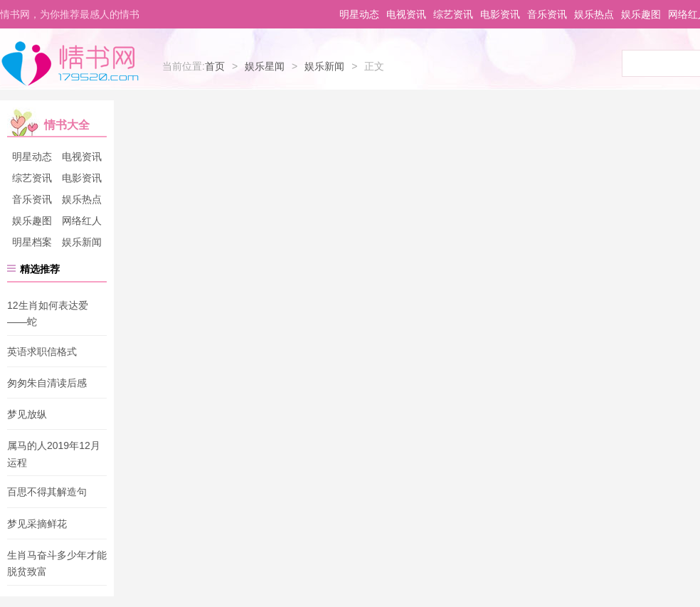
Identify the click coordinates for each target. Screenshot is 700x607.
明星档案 (32, 242)
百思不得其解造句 (47, 492)
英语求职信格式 (42, 352)
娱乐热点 (594, 14)
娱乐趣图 (641, 14)
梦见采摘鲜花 (37, 524)
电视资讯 (406, 14)
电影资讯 (500, 14)
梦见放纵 (27, 414)
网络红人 (82, 221)
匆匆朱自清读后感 (47, 383)
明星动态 (359, 14)
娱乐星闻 (265, 66)
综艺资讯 (453, 14)
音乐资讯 (547, 14)
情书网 (70, 63)
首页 (215, 66)
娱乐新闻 (324, 66)
